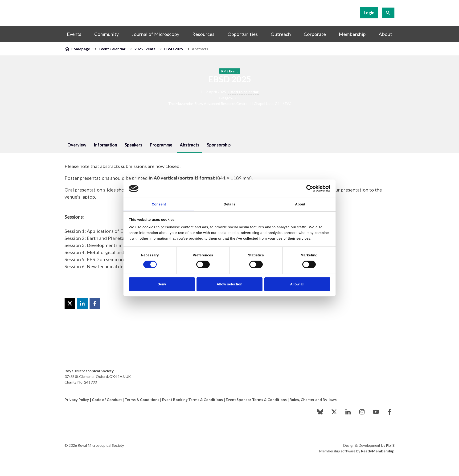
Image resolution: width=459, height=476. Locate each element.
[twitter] (334, 412)
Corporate (315, 34)
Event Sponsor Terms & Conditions (256, 399)
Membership (352, 34)
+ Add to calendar (243, 92)
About (385, 34)
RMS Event (230, 71)
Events (74, 34)
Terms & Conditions (142, 399)
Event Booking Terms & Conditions (193, 399)
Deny (162, 284)
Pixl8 (390, 445)
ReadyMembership (378, 451)
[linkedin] (348, 412)
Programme (161, 145)
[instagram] (362, 412)
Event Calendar (112, 49)
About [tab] (300, 204)
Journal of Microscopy (156, 34)
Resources (203, 34)
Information (105, 145)
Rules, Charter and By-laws (313, 399)
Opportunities (243, 34)
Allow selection (229, 284)
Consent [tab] (159, 204)
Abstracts (190, 145)
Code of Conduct (107, 399)
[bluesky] (320, 412)
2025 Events (145, 49)
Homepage (80, 49)
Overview (77, 145)
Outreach (281, 34)
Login (369, 13)
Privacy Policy (77, 399)
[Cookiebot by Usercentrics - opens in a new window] (310, 188)
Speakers (133, 145)
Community (107, 34)
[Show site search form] (388, 13)
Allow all (297, 284)
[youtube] (376, 412)
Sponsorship (219, 145)
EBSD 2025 (174, 49)
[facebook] (390, 412)
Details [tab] (229, 204)
